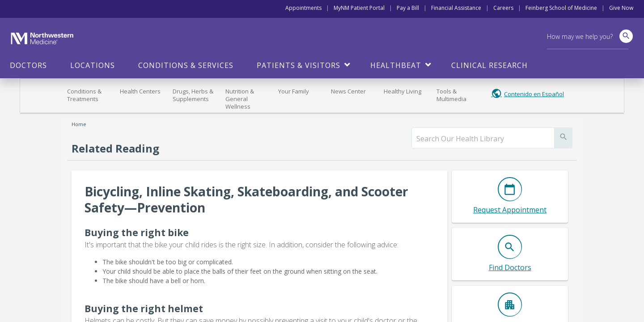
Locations (93, 65)
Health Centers (140, 91)
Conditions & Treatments (84, 95)
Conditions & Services (186, 65)
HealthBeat (396, 65)
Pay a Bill (408, 8)
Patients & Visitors (299, 65)
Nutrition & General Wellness (240, 99)
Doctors (28, 65)
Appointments (303, 8)
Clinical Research (489, 65)
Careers (503, 8)
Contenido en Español (534, 94)
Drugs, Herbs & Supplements (193, 95)
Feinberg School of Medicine (561, 8)
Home (79, 124)
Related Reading (115, 148)
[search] (483, 139)
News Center (348, 91)
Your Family (294, 91)
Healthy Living (402, 91)
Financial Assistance (456, 8)
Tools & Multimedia (451, 95)
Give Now (621, 8)
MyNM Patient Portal (359, 8)
